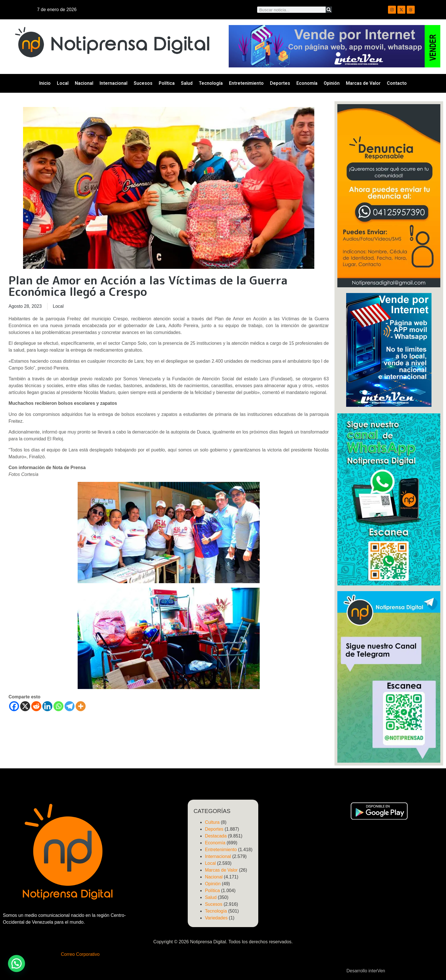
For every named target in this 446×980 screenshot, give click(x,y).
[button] (16, 964)
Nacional (84, 83)
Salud (187, 83)
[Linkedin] (47, 706)
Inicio (45, 83)
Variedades (216, 918)
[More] (81, 706)
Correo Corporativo (80, 954)
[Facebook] (14, 706)
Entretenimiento (246, 83)
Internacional (113, 83)
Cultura (212, 822)
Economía (307, 83)
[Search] (329, 10)
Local (63, 83)
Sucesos (143, 83)
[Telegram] (70, 706)
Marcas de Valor (363, 83)
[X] (25, 706)
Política (167, 83)
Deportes (280, 83)
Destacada (216, 836)
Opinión (332, 83)
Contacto (397, 83)
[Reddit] (36, 706)
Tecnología (211, 83)
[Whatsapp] (58, 706)
